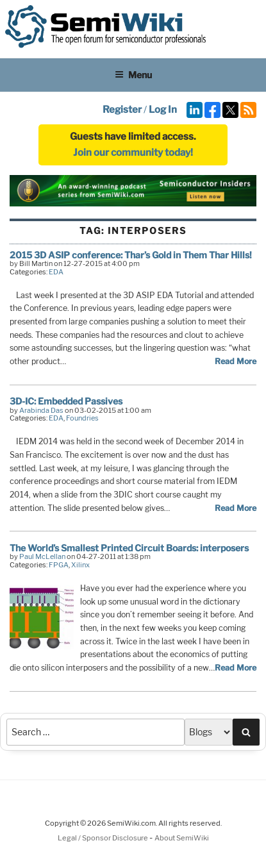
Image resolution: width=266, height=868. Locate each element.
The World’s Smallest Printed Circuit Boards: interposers (129, 548)
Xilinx (80, 565)
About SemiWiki (182, 838)
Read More (236, 361)
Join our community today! (133, 153)
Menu (133, 75)
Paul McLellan (42, 556)
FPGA (59, 565)
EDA (56, 272)
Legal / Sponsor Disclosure (104, 838)
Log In (163, 110)
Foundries (82, 418)
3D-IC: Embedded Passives (66, 401)
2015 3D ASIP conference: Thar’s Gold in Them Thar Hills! (131, 255)
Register (122, 110)
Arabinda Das (41, 410)
